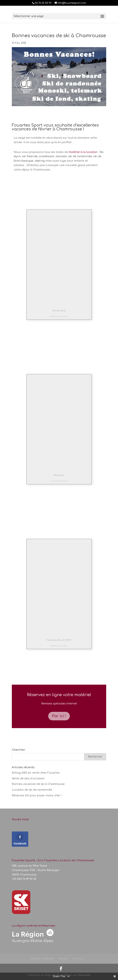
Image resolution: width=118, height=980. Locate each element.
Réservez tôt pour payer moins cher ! (37, 796)
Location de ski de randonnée (32, 790)
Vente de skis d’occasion (28, 779)
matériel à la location (83, 152)
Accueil (63, 959)
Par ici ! (59, 716)
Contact (78, 959)
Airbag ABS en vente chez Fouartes (36, 773)
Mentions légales (42, 959)
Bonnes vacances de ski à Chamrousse (38, 784)
